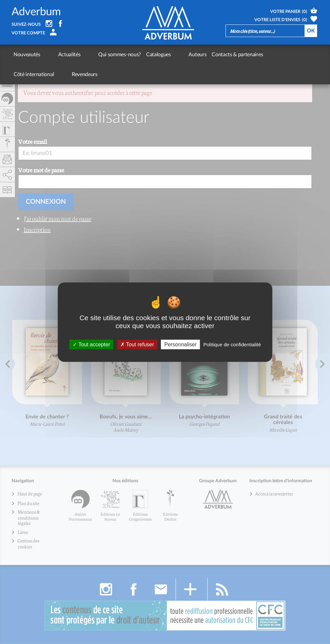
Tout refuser (137, 344)
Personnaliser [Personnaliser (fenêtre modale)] (181, 344)
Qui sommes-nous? (95, 55)
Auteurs (160, 55)
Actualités (57, 55)
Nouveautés (27, 55)
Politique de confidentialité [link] (232, 344)
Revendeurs (289, 55)
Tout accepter (91, 344)
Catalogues (133, 55)
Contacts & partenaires (200, 55)
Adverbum (36, 12)
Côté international (251, 55)
